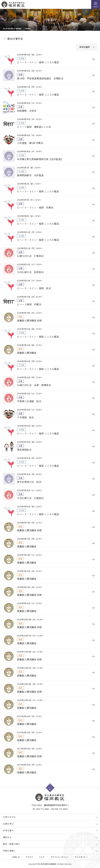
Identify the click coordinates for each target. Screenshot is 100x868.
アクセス (29, 857)
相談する (7, 837)
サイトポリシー (81, 857)
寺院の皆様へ (9, 851)
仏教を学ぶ (8, 824)
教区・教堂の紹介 (11, 844)
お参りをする (9, 817)
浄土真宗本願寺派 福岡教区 (12, 29)
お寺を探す (8, 830)
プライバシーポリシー (60, 857)
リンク (42, 857)
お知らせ (16, 857)
